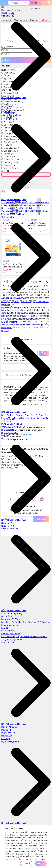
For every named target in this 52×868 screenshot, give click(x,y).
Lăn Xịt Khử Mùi (8, 631)
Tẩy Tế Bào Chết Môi (11, 115)
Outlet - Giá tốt (8, 13)
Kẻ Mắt (37, 211)
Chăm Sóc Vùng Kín (10, 637)
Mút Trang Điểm (28, 415)
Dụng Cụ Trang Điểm (11, 415)
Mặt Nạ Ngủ (36, 307)
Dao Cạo (25, 418)
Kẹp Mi (5, 418)
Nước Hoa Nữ (8, 526)
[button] (26, 3)
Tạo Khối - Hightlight (25, 208)
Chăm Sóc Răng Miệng (12, 613)
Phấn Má (37, 205)
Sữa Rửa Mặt (27, 302)
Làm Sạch (6, 302)
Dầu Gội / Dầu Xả (9, 727)
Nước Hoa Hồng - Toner (22, 316)
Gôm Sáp (6, 739)
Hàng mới (22, 98)
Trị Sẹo (19, 325)
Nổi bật (5, 98)
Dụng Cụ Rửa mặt (9, 427)
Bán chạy (13, 98)
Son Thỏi (5, 100)
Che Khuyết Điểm (16, 205)
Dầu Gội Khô (7, 730)
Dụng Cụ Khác (8, 430)
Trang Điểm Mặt (9, 202)
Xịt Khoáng (35, 319)
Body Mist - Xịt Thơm (11, 619)
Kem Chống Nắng (9, 322)
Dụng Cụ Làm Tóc (9, 432)
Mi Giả (11, 418)
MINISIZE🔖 (7, 328)
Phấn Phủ (28, 205)
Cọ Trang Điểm (42, 415)
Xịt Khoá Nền (22, 202)
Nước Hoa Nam (8, 523)
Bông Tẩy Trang (37, 418)
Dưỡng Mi (19, 313)
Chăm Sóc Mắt (8, 313)
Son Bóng (6, 109)
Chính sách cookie (25, 859)
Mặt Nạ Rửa (25, 307)
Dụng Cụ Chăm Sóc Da (12, 424)
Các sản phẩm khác (15, 214)
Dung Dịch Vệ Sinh (28, 637)
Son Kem (5, 103)
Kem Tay (5, 628)
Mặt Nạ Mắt (38, 313)
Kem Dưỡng (24, 319)
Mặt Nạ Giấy (14, 307)
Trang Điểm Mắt (9, 211)
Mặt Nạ (5, 307)
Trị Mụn (12, 325)
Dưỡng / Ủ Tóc (8, 733)
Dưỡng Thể (7, 616)
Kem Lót (32, 202)
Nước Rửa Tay (13, 625)
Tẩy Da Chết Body (19, 622)
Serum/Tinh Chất (41, 316)
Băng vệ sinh (16, 639)
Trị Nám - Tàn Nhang (32, 325)
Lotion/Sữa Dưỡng (10, 319)
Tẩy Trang (15, 302)
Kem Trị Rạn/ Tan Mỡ (11, 634)
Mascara (5, 435)
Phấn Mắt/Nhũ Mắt (25, 211)
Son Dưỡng (7, 106)
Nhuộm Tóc (7, 736)
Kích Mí (18, 418)
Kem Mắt (28, 313)
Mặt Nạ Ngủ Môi (9, 112)
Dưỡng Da (6, 316)
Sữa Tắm (32, 622)
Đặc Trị (5, 325)
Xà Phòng (41, 622)
